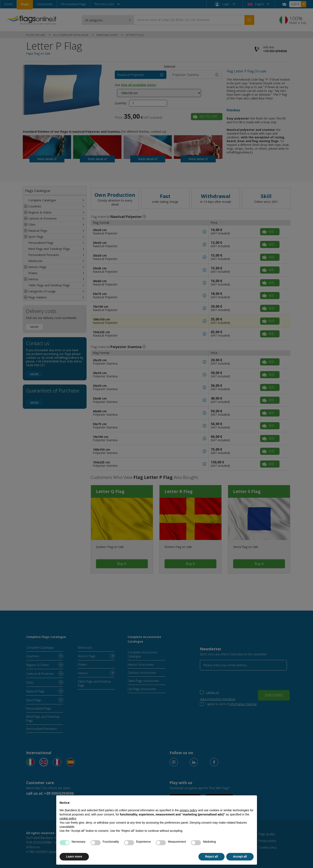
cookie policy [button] (68, 818)
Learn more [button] (74, 856)
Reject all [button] (211, 856)
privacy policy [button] (188, 810)
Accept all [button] (240, 856)
